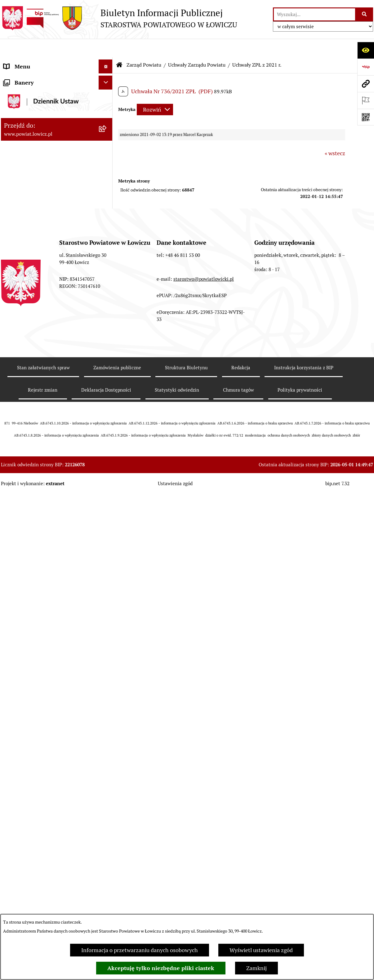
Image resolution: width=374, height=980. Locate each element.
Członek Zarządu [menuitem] (25, 624)
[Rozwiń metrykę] (155, 91)
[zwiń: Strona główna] (107, 62)
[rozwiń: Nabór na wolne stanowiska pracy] (107, 828)
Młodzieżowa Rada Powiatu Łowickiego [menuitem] (37, 684)
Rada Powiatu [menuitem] (20, 666)
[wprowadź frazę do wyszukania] (314, 14)
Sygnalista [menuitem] (16, 906)
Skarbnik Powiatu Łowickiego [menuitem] (39, 652)
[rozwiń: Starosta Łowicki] (107, 596)
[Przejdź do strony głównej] (119, 18)
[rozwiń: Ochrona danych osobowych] (107, 716)
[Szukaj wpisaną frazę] (365, 14)
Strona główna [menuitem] (22, 62)
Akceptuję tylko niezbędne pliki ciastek (161, 968)
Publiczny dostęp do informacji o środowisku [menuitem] (44, 846)
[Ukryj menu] (106, 48)
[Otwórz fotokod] (366, 117)
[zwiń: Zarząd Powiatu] (107, 112)
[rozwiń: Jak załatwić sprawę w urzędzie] (107, 730)
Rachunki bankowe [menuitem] (27, 744)
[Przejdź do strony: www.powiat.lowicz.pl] (366, 84)
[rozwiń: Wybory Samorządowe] (107, 864)
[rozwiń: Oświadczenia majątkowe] (107, 772)
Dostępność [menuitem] (18, 892)
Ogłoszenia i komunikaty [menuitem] (34, 758)
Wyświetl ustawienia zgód (261, 950)
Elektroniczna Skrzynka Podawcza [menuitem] (45, 800)
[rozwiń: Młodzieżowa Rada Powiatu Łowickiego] (107, 680)
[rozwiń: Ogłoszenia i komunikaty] (107, 758)
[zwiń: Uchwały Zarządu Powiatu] (107, 147)
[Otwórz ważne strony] (366, 100)
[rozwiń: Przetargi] (107, 814)
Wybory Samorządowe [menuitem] (31, 864)
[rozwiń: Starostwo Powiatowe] (107, 702)
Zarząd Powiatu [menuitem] (23, 111)
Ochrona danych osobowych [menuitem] (39, 716)
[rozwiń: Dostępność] (107, 892)
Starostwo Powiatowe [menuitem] (30, 702)
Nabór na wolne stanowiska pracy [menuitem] (45, 828)
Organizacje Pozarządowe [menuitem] (35, 786)
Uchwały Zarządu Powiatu (197, 46)
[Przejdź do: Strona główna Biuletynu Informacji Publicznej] (119, 46)
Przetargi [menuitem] (15, 814)
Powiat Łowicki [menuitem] (22, 97)
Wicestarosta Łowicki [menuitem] (30, 610)
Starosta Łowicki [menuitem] (24, 596)
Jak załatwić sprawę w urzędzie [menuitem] (41, 730)
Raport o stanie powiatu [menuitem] (33, 878)
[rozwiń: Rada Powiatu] (107, 666)
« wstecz (335, 135)
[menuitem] (57, 80)
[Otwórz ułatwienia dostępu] (366, 50)
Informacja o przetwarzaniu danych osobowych (140, 950)
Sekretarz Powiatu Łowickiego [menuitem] (40, 638)
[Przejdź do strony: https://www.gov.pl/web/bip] (366, 67)
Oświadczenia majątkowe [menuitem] (35, 772)
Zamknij (256, 968)
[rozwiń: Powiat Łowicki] (107, 98)
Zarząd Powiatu (144, 46)
